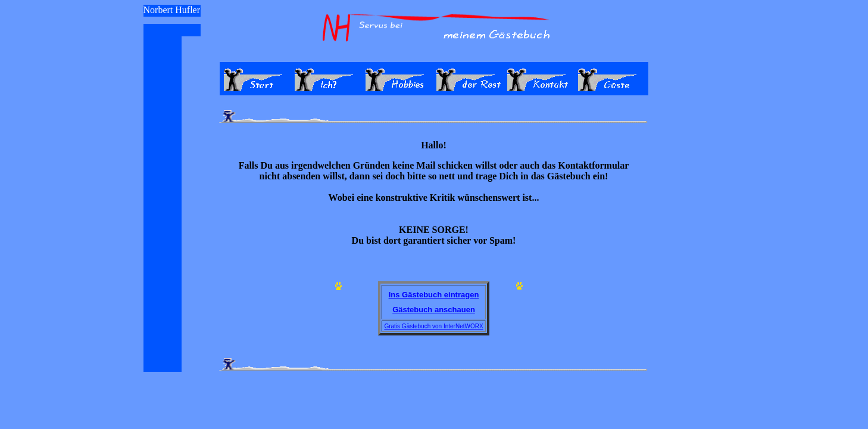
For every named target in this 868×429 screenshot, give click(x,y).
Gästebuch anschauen (434, 310)
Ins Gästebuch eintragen (434, 295)
